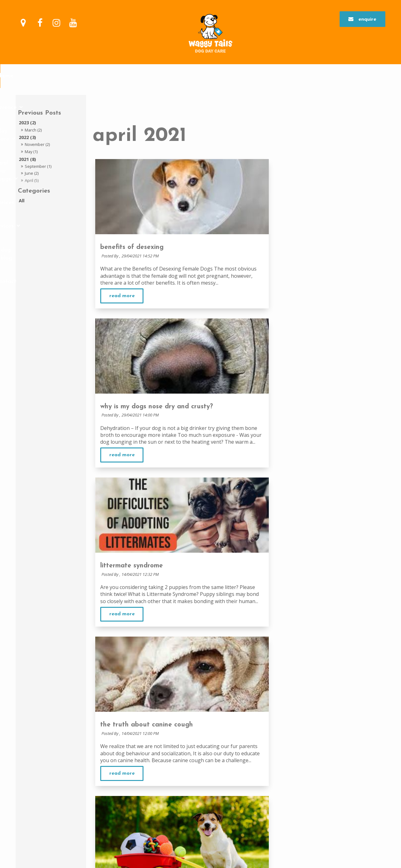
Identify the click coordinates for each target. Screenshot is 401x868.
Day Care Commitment (302, 719)
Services (261, 76)
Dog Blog (296, 76)
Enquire (367, 18)
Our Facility (183, 743)
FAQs (176, 814)
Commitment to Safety (193, 735)
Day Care (148, 76)
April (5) (32, 180)
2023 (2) (27, 123)
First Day (290, 742)
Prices (237, 76)
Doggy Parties (296, 806)
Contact (324, 76)
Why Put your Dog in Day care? (201, 775)
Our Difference (106, 76)
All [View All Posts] (22, 201)
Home (74, 76)
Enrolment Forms (298, 750)
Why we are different (191, 728)
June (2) (32, 173)
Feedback (181, 751)
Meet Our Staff (186, 759)
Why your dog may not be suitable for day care (218, 798)
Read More (122, 303)
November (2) (37, 144)
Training (290, 791)
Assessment (293, 734)
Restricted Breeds (188, 806)
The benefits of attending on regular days (323, 726)
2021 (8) (27, 159)
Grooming (291, 775)
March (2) (33, 130)
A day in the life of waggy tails (202, 791)
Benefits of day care (191, 783)
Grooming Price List (300, 783)
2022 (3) (27, 137)
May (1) (31, 152)
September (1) (38, 166)
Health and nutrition (302, 798)
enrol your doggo (194, 76)
